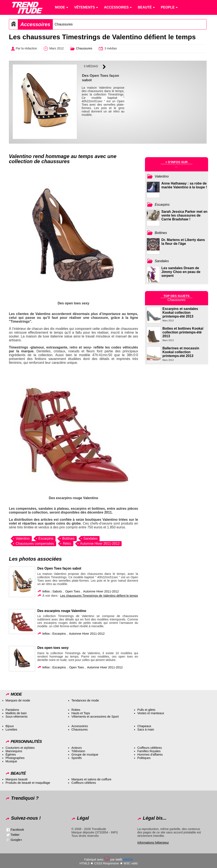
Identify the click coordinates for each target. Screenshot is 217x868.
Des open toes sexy (53, 648)
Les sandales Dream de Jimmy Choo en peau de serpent (181, 272)
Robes (76, 710)
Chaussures (63, 24)
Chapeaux (144, 726)
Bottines (68, 538)
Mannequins (14, 751)
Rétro (67, 544)
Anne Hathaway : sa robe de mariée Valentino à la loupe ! (184, 185)
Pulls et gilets (146, 710)
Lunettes (11, 729)
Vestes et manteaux (151, 713)
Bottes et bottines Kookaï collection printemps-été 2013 (183, 332)
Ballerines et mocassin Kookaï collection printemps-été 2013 (181, 352)
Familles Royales (149, 751)
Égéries (11, 755)
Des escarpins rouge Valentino (62, 611)
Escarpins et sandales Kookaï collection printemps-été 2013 (180, 313)
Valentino (23, 538)
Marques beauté (17, 779)
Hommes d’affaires (150, 755)
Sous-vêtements (17, 717)
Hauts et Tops (81, 713)
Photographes (15, 758)
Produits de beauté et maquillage (28, 783)
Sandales (91, 538)
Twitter (15, 834)
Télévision (78, 751)
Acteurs (77, 748)
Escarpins (46, 538)
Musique (11, 761)
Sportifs (77, 758)
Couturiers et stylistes (20, 748)
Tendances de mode (85, 700)
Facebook (17, 829)
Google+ (16, 840)
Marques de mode (18, 700)
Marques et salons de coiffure (91, 779)
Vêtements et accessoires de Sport (95, 717)
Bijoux (10, 726)
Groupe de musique (85, 755)
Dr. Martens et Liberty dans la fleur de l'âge (183, 242)
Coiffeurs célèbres (150, 748)
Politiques (144, 758)
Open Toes (73, 591)
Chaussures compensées (35, 544)
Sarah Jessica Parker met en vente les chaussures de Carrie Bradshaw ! (184, 215)
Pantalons (12, 710)
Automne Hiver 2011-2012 (100, 544)
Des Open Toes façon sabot (59, 568)
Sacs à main (146, 729)
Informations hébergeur (153, 843)
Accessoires (35, 24)
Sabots (57, 591)
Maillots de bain (16, 713)
